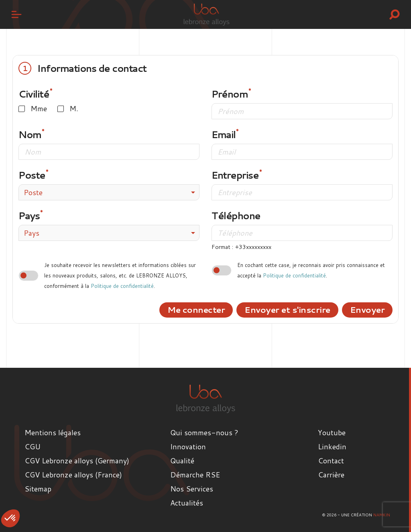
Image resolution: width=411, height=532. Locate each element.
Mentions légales (53, 432)
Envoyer (367, 310)
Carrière (331, 475)
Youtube (332, 432)
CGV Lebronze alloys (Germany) (77, 461)
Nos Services (192, 489)
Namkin (382, 515)
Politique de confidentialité (122, 286)
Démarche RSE (195, 475)
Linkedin (332, 446)
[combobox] (109, 192)
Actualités (187, 503)
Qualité (182, 461)
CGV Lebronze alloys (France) (73, 475)
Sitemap (38, 489)
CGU (33, 446)
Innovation (188, 446)
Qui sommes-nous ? (204, 432)
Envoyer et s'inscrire (287, 310)
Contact (331, 461)
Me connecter (196, 310)
